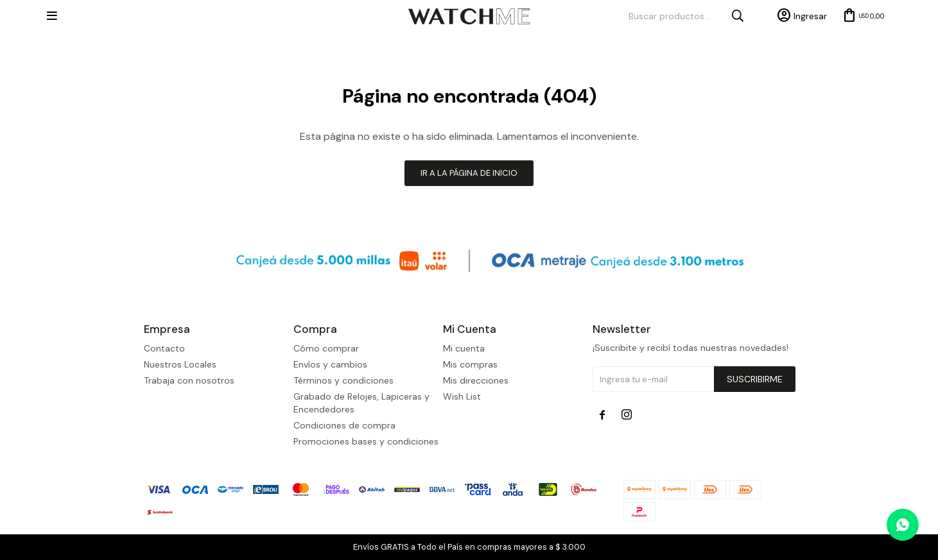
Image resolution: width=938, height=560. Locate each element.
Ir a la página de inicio (469, 173)
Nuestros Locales (180, 364)
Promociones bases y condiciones (366, 441)
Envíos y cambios (330, 364)
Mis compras (470, 364)
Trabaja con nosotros (189, 380)
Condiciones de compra (344, 425)
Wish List (462, 396)
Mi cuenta (464, 348)
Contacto (164, 348)
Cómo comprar (326, 348)
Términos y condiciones (343, 380)
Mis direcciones (476, 380)
